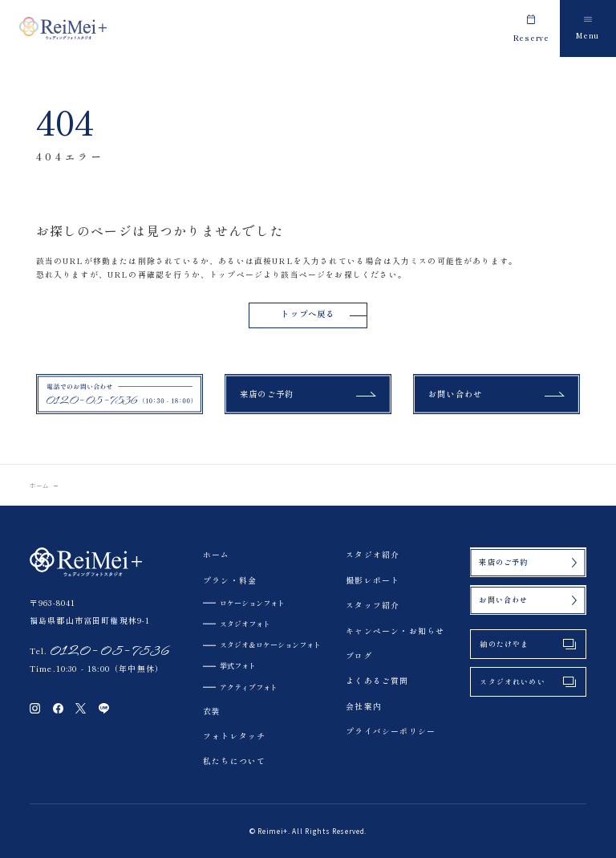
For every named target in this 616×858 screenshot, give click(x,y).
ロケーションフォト (252, 603)
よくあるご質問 (377, 681)
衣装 (212, 711)
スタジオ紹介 (373, 555)
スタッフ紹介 (373, 605)
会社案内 (364, 706)
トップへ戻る (308, 313)
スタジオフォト (245, 624)
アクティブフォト (249, 687)
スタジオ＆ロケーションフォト (270, 645)
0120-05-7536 (109, 651)
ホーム (40, 486)
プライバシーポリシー (391, 731)
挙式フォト (238, 665)
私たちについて (234, 761)
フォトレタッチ (234, 736)
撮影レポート (373, 580)
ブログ (359, 656)
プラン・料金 (230, 580)
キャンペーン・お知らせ (395, 631)
